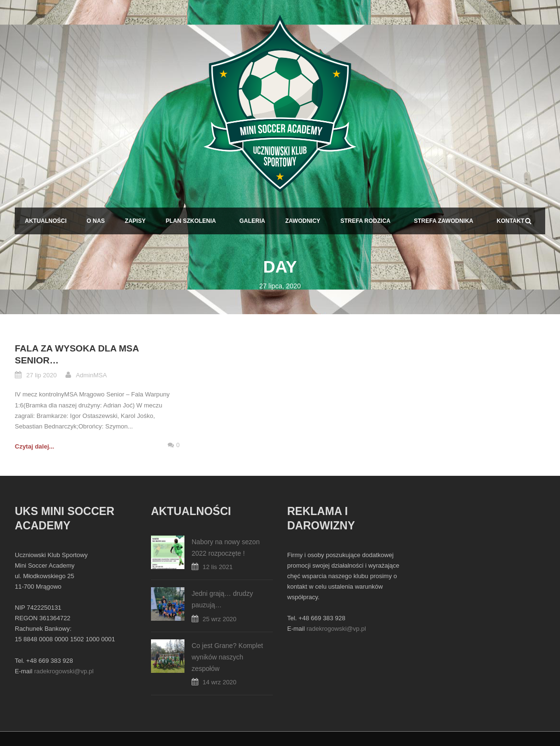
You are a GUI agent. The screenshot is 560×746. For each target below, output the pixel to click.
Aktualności (46, 221)
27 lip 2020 (42, 375)
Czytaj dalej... (34, 446)
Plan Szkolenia (191, 221)
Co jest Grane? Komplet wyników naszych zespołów (227, 657)
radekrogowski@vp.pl (64, 671)
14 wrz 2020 (220, 682)
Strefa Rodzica (365, 221)
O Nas (96, 221)
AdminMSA (92, 375)
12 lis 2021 (218, 567)
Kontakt (510, 221)
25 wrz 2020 (220, 619)
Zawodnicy (303, 221)
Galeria (252, 221)
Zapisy (135, 221)
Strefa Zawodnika (443, 221)
